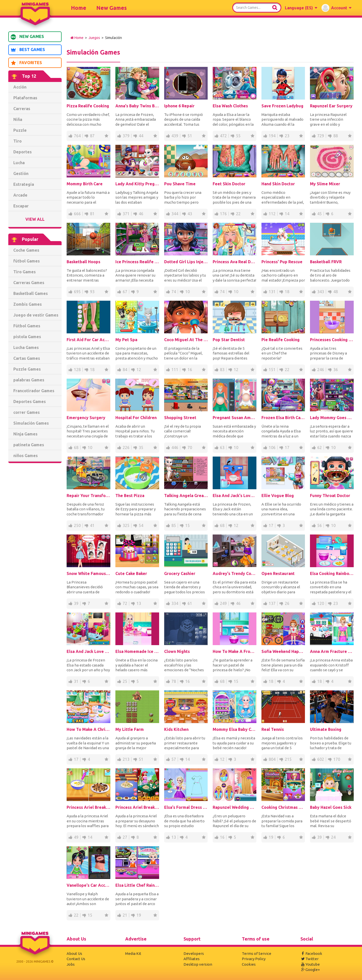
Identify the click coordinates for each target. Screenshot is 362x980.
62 (320, 448)
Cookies (249, 964)
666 (77, 214)
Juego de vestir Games (36, 315)
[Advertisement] (35, 544)
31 (76, 681)
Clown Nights (177, 651)
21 (125, 915)
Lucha (19, 163)
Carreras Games (29, 283)
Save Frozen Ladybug (282, 106)
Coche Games (26, 250)
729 (321, 136)
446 (175, 448)
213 (126, 759)
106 (272, 448)
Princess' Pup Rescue (282, 262)
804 (272, 759)
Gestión (21, 173)
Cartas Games (27, 358)
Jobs (71, 964)
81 (92, 214)
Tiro (17, 141)
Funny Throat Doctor (330, 496)
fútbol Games (27, 261)
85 (174, 525)
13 (139, 603)
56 (320, 525)
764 (77, 136)
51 (190, 136)
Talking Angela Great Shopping (186, 496)
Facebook (311, 953)
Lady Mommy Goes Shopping (332, 418)
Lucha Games (26, 347)
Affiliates (192, 959)
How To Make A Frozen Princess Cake (235, 651)
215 (288, 759)
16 (190, 370)
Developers (194, 953)
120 (321, 603)
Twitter (309, 959)
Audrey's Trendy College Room (235, 573)
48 (336, 292)
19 (271, 837)
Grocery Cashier (180, 573)
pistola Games (27, 337)
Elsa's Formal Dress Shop (186, 807)
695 (77, 292)
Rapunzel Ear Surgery (331, 106)
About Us (74, 953)
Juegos (94, 38)
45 (320, 214)
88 (336, 136)
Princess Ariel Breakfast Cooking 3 (137, 807)
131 (272, 292)
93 (92, 292)
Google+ (310, 970)
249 (223, 603)
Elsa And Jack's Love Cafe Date (235, 496)
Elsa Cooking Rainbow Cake (332, 573)
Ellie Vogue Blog (278, 496)
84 (125, 370)
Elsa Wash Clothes (230, 106)
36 (336, 370)
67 (125, 292)
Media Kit (133, 953)
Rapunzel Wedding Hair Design (235, 807)
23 (287, 136)
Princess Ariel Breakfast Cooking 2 (88, 807)
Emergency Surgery (86, 418)
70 (190, 448)
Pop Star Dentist (229, 340)
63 (222, 448)
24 (333, 837)
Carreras (22, 109)
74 (174, 292)
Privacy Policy (254, 959)
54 (141, 525)
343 (321, 292)
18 (287, 292)
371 (126, 214)
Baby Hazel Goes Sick (331, 807)
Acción (20, 87)
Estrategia (24, 184)
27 (125, 837)
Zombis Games (28, 304)
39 (76, 603)
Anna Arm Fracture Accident (332, 651)
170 (337, 759)
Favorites (26, 63)
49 (76, 837)
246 (321, 370)
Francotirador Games (34, 391)
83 (222, 370)
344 (175, 214)
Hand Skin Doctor (278, 184)
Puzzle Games (27, 369)
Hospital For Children (136, 418)
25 (125, 681)
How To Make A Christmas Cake (88, 729)
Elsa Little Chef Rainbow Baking (137, 885)
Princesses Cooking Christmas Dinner (332, 340)
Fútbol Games (27, 326)
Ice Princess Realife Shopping (137, 262)
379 (126, 136)
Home (79, 8)
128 (77, 370)
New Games (111, 8)
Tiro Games (25, 272)
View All (35, 219)
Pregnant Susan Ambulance (235, 418)
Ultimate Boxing (326, 729)
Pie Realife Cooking (281, 340)
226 (126, 448)
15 (188, 525)
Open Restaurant (278, 573)
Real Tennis (273, 729)
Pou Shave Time (180, 184)
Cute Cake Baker (131, 573)
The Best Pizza (130, 496)
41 (92, 525)
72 (125, 603)
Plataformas (25, 98)
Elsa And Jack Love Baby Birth (88, 651)
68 (76, 448)
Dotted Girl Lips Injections (186, 262)
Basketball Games (31, 293)
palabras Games (29, 380)
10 (188, 292)
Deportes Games (30, 402)
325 (126, 525)
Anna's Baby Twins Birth (137, 106)
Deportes (22, 152)
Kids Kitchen (176, 729)
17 (287, 448)
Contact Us (76, 959)
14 (287, 214)
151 (272, 370)
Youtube (310, 964)
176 (223, 214)
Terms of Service (257, 953)
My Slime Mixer (325, 184)
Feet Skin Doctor (229, 184)
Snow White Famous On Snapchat (88, 573)
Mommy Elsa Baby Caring (235, 729)
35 (141, 448)
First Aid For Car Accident (88, 340)
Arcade (20, 195)
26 (287, 603)
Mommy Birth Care (85, 184)
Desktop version (198, 964)
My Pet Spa (126, 340)
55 (238, 136)
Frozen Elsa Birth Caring (283, 418)
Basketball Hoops (83, 262)
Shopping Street (180, 418)
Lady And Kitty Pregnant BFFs (137, 184)
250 (77, 525)
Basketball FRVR (326, 262)
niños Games (26, 456)
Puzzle (20, 130)
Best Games (28, 50)
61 (190, 603)
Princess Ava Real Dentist (235, 262)
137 (272, 603)
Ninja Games (25, 434)
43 (190, 214)
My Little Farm (130, 729)
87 (92, 136)
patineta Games (29, 445)
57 (174, 759)
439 (175, 136)
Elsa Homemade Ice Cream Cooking (137, 651)
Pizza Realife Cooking (88, 106)
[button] (301, 8)
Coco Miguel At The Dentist (186, 340)
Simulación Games (31, 423)
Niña (18, 119)
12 (139, 370)
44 (141, 136)
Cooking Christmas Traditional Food (283, 807)
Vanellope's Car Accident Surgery (88, 885)
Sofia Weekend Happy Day (283, 651)
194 (272, 136)
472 (223, 136)
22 (238, 214)
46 (141, 214)
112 (272, 214)
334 (175, 603)
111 (175, 370)
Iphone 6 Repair (179, 106)
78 (174, 681)
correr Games (27, 412)
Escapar (21, 206)
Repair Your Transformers (88, 496)
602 (321, 759)
